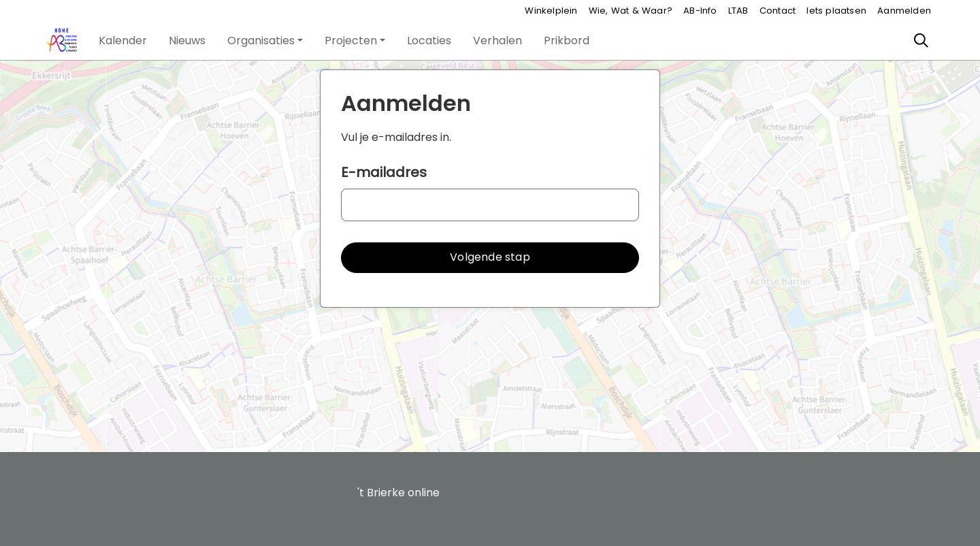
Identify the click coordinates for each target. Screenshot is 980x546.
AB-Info (700, 11)
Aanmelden (904, 11)
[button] (123, 41)
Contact (778, 11)
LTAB (738, 11)
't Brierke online (398, 493)
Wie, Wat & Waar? (631, 11)
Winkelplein (551, 11)
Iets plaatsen (836, 11)
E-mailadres (384, 172)
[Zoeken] (921, 41)
